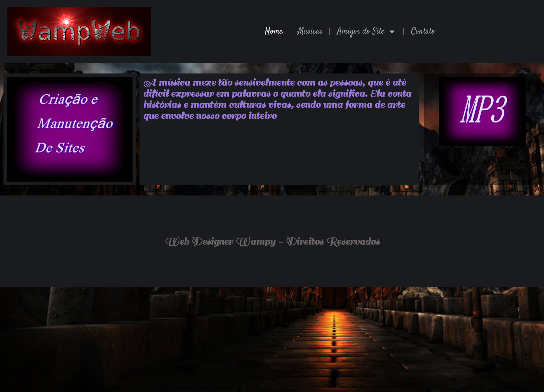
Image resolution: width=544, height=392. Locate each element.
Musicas (310, 32)
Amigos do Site (367, 32)
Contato (423, 32)
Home (274, 32)
